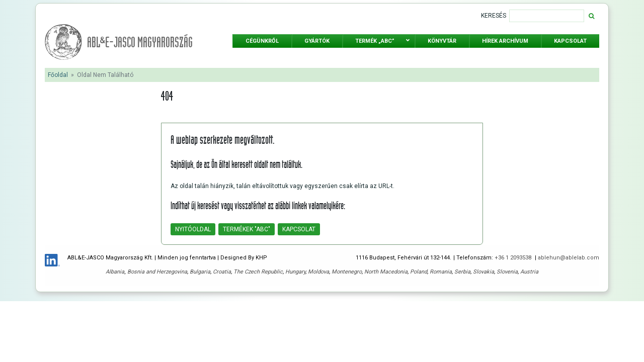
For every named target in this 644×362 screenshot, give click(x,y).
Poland (419, 272)
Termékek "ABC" (247, 229)
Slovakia (484, 272)
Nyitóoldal (193, 229)
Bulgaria (200, 272)
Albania (115, 272)
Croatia (222, 272)
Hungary (295, 272)
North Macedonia (386, 272)
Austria (529, 272)
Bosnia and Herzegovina (157, 272)
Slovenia (507, 272)
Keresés (494, 16)
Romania (441, 272)
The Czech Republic (258, 272)
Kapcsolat (299, 229)
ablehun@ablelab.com (569, 258)
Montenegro (347, 272)
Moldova (318, 272)
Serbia (462, 272)
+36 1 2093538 (514, 258)
